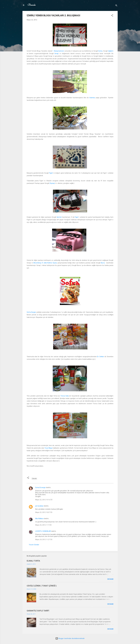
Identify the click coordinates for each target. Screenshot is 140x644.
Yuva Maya (48, 448)
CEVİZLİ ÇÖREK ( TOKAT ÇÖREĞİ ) (42, 586)
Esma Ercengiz (40, 487)
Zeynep (52, 183)
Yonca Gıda (65, 396)
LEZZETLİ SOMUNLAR (43, 531)
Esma (100, 51)
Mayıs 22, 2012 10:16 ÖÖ (44, 500)
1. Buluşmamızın (58, 51)
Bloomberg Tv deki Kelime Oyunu (45, 263)
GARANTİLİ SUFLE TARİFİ (38, 611)
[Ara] (116, 6)
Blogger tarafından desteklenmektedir (70, 638)
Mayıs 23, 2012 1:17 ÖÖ (43, 525)
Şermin (59, 217)
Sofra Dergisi (31, 312)
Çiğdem (111, 51)
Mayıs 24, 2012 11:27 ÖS (44, 540)
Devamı (110, 579)
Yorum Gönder (34, 545)
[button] (112, 16)
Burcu (103, 263)
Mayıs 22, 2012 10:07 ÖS (44, 512)
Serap (56, 54)
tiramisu (92, 98)
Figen (51, 173)
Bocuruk (31, 5)
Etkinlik (34, 479)
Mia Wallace (39, 519)
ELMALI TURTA (33, 561)
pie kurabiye (39, 506)
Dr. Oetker (101, 357)
